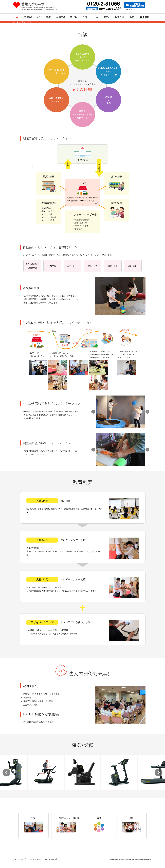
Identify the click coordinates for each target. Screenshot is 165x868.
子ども (74, 17)
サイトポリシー (35, 864)
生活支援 (119, 17)
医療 (48, 17)
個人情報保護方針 (52, 864)
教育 (132, 17)
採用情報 (145, 17)
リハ (96, 17)
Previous (93, 412)
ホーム (17, 17)
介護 (85, 17)
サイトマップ (131, 9)
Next (147, 412)
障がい (107, 17)
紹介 (132, 818)
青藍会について (32, 17)
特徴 (99, 818)
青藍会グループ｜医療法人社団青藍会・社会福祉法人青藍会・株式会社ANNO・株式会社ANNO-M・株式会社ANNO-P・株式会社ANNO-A (36, 6)
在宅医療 (61, 17)
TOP (33, 818)
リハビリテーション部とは (66, 820)
